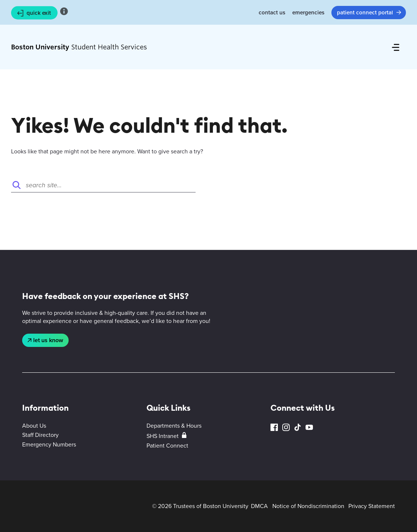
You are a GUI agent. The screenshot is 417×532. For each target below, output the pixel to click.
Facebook (274, 427)
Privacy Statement (372, 506)
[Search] (103, 185)
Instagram (286, 427)
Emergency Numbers (49, 444)
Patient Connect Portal (365, 13)
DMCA (259, 506)
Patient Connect (167, 446)
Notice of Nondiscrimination (308, 506)
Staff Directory (40, 435)
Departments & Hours (174, 426)
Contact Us (272, 13)
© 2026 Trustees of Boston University (200, 506)
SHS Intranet (163, 436)
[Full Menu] (396, 47)
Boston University (43, 506)
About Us (34, 426)
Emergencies (308, 13)
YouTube (309, 427)
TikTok (297, 427)
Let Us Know (48, 340)
